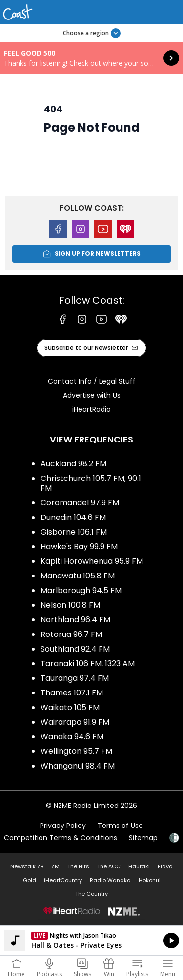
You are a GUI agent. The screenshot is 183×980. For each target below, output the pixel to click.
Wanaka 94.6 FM (72, 737)
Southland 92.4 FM (75, 649)
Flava (165, 866)
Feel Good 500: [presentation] (91, 58)
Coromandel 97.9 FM (80, 503)
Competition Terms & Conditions (61, 838)
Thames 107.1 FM (72, 693)
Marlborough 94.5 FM (81, 590)
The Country (91, 894)
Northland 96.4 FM (75, 620)
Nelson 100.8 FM (70, 605)
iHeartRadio (91, 409)
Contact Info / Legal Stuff (92, 381)
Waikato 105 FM (70, 707)
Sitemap (143, 838)
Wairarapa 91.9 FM (75, 722)
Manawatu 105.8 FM (78, 576)
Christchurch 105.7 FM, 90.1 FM (91, 483)
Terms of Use (120, 826)
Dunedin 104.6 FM (73, 517)
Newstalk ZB (27, 866)
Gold (30, 880)
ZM (55, 866)
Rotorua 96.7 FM (71, 634)
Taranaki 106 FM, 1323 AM (88, 663)
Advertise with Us (92, 395)
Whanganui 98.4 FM (78, 766)
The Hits (78, 866)
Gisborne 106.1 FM (74, 532)
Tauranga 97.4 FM (75, 678)
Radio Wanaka (110, 880)
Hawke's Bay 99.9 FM (79, 547)
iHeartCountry (63, 880)
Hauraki (139, 866)
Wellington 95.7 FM (76, 751)
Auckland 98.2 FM (73, 464)
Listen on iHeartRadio (91, 941)
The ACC (109, 866)
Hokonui (150, 880)
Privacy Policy (63, 826)
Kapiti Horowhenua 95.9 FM (92, 561)
